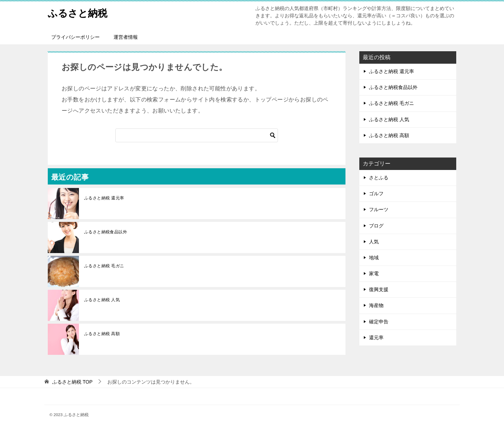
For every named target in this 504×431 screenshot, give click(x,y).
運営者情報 (126, 37)
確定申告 (379, 322)
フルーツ (379, 209)
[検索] (197, 135)
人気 (374, 242)
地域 (374, 258)
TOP (72, 382)
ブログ (376, 226)
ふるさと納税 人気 (102, 300)
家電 (374, 273)
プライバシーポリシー (75, 37)
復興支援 (379, 289)
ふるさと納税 (80, 12)
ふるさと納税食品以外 (106, 232)
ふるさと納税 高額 (102, 334)
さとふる (379, 178)
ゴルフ (376, 194)
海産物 (376, 305)
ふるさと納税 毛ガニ (104, 266)
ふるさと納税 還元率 (104, 198)
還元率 (376, 338)
